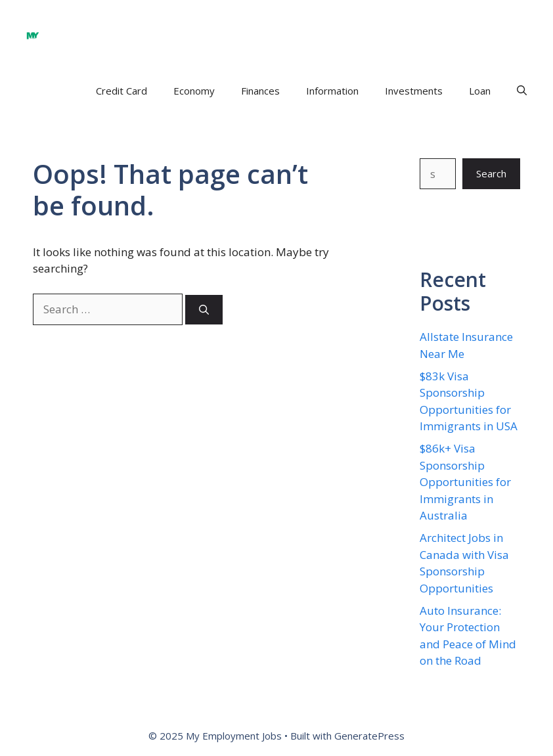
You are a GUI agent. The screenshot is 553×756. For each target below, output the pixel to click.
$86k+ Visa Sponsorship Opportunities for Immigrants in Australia (465, 482)
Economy (194, 91)
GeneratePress (369, 736)
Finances (260, 91)
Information (332, 91)
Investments (414, 91)
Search (491, 173)
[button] (522, 91)
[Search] (204, 310)
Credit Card (122, 91)
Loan (480, 91)
